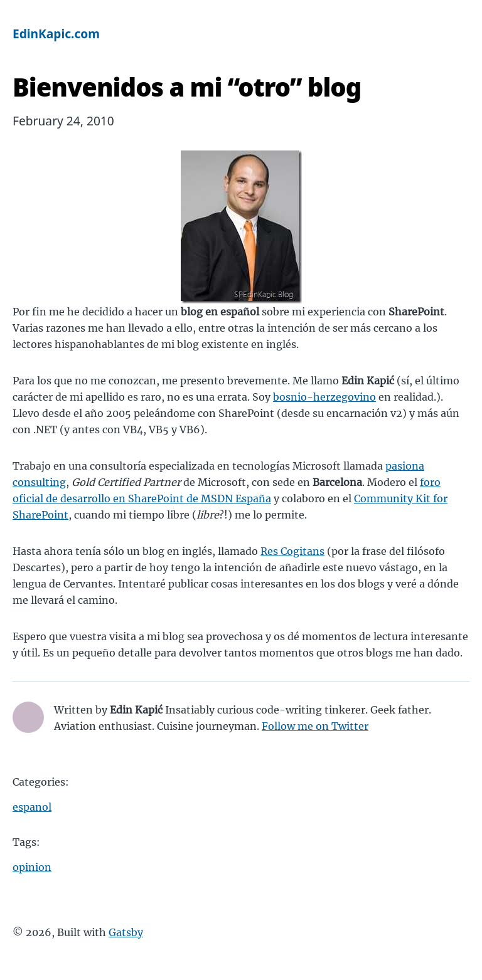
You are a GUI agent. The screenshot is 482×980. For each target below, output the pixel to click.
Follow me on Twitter (315, 726)
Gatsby (126, 932)
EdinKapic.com (56, 34)
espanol (32, 807)
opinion (32, 867)
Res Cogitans (292, 551)
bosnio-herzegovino (324, 397)
